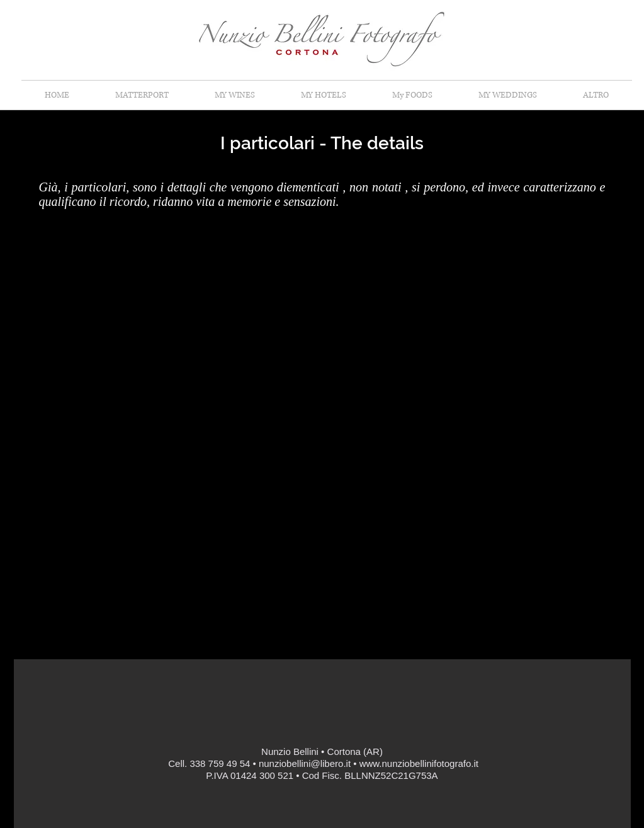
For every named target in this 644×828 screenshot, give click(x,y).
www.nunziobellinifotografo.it (419, 763)
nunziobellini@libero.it (305, 763)
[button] (596, 95)
